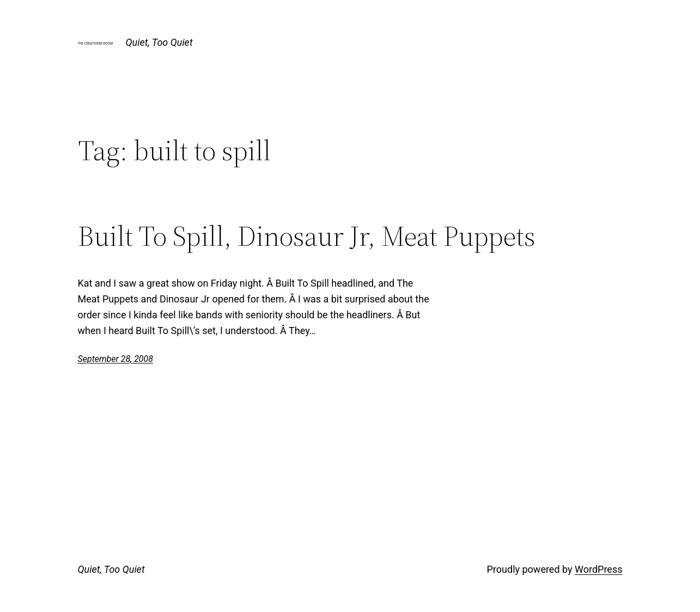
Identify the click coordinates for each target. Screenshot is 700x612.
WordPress (598, 569)
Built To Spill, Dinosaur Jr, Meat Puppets (307, 236)
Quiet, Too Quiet (159, 42)
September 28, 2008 (116, 359)
